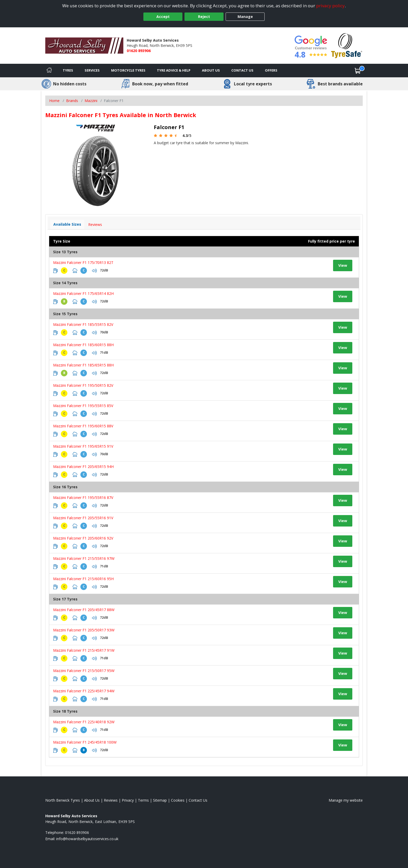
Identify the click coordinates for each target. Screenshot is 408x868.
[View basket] (358, 71)
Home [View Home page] (54, 101)
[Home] (49, 71)
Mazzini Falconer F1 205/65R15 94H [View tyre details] (83, 467)
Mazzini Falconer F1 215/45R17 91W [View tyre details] (84, 650)
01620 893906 (139, 51)
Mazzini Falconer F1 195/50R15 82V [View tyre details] (83, 385)
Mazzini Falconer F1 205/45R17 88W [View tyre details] (84, 610)
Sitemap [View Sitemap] (160, 800)
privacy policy (330, 6)
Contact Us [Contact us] (242, 70)
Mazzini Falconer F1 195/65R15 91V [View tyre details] (83, 446)
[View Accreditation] (347, 45)
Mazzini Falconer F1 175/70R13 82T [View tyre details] (83, 262)
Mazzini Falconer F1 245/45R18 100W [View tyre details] (85, 742)
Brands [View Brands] (72, 101)
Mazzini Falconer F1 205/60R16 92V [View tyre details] (83, 538)
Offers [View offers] (271, 70)
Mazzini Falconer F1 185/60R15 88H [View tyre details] (83, 345)
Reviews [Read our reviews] (111, 800)
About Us (211, 70)
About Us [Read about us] (92, 800)
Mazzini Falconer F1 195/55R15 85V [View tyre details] (83, 406)
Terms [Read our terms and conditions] (143, 800)
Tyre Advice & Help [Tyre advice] (174, 70)
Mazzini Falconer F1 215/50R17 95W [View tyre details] (84, 671)
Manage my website (346, 800)
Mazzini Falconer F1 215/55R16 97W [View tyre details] (84, 558)
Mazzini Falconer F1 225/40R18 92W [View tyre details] (84, 722)
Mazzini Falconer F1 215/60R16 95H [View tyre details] (83, 579)
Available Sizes (67, 224)
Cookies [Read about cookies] (178, 800)
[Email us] (87, 839)
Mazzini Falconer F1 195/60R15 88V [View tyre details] (83, 426)
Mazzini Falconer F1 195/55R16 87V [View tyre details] (83, 498)
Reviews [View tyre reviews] (95, 224)
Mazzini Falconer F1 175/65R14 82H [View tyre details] (83, 293)
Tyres (68, 70)
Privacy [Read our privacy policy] (128, 800)
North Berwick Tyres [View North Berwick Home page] (63, 800)
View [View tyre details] (343, 265)
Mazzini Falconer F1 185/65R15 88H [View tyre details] (83, 365)
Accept (163, 17)
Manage (245, 17)
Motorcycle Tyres (128, 70)
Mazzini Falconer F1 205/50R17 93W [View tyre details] (84, 630)
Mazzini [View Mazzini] (91, 101)
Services (92, 70)
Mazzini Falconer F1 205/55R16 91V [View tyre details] (83, 518)
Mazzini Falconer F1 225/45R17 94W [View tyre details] (84, 691)
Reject (204, 17)
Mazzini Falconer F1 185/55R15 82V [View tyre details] (83, 324)
